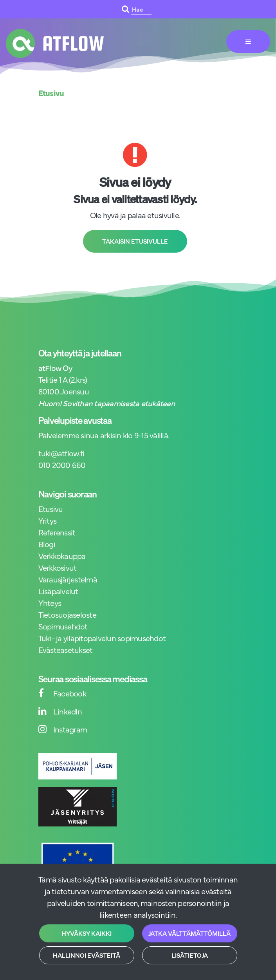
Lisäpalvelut (58, 591)
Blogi (47, 544)
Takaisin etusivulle (135, 241)
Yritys (48, 520)
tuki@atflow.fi (61, 453)
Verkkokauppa (62, 556)
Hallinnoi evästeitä (87, 955)
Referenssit (57, 532)
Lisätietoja (190, 955)
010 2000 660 (62, 465)
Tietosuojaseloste (67, 614)
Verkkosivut (58, 567)
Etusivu (51, 509)
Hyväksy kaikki (87, 933)
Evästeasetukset (66, 650)
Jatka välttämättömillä (189, 933)
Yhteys (50, 603)
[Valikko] (248, 42)
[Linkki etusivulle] (55, 43)
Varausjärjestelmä (68, 579)
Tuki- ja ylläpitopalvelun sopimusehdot (102, 638)
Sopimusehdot (63, 626)
